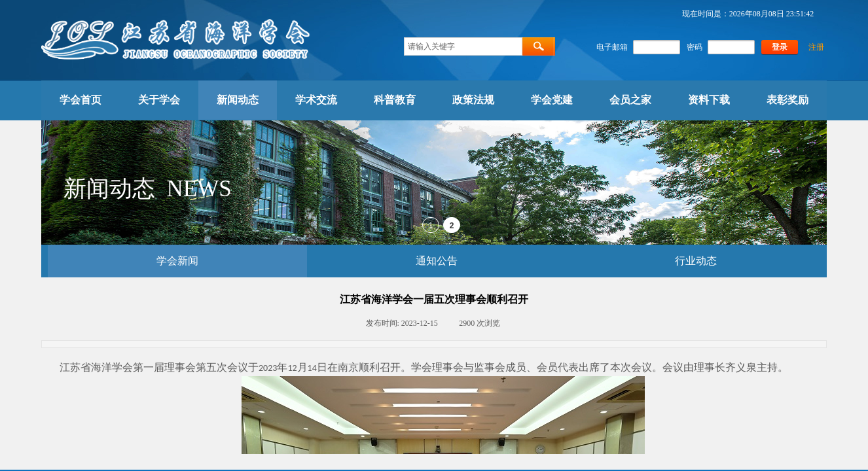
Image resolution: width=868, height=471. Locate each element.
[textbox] (463, 46)
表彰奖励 (787, 100)
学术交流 (316, 100)
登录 (780, 47)
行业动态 (696, 261)
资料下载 (709, 100)
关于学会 (159, 100)
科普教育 (395, 100)
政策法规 (473, 100)
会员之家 (630, 100)
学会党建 (552, 100)
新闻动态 (238, 100)
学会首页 (81, 100)
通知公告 (437, 261)
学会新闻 (177, 261)
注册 (816, 47)
